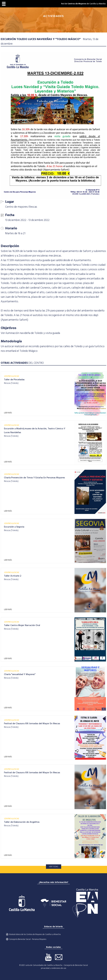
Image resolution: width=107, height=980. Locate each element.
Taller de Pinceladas (14, 380)
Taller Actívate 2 (13, 576)
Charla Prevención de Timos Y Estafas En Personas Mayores (34, 478)
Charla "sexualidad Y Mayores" (20, 674)
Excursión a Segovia (14, 527)
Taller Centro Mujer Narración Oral (22, 625)
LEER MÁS (8, 413)
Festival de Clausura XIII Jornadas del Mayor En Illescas (32, 723)
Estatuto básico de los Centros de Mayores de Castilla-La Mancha (35, 934)
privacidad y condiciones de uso (54, 968)
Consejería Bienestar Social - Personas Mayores (28, 939)
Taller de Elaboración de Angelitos (22, 822)
